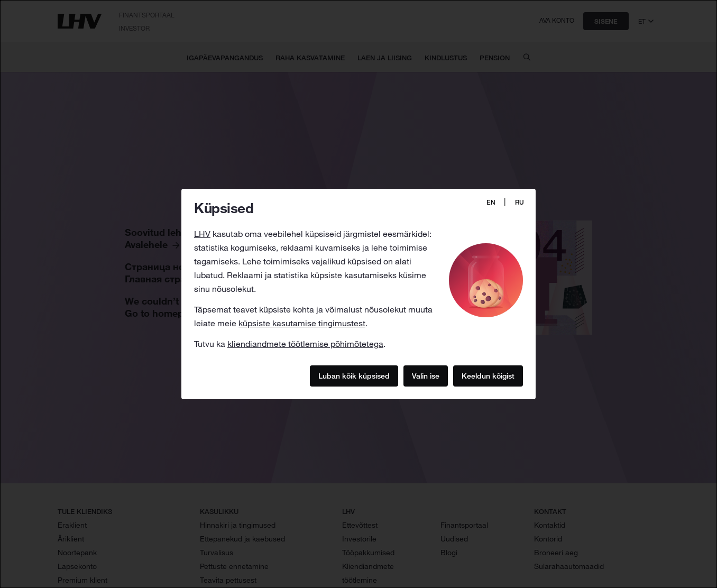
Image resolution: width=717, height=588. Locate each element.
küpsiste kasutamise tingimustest (302, 323)
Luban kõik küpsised (354, 375)
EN (491, 202)
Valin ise (426, 375)
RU (520, 202)
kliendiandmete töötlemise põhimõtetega (305, 344)
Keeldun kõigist (488, 375)
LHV (202, 234)
